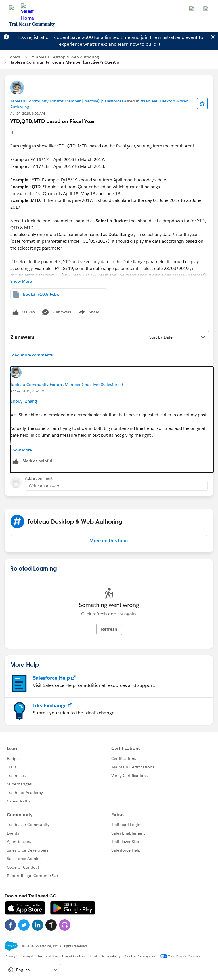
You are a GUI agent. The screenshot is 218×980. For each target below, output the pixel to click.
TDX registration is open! (43, 37)
